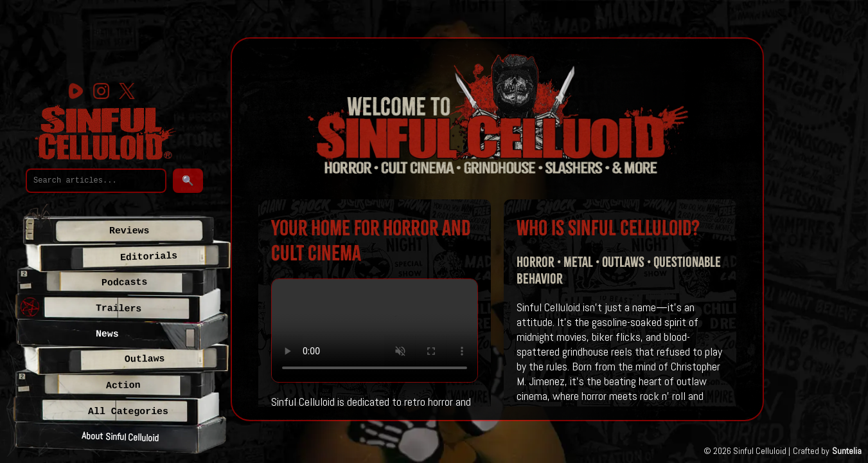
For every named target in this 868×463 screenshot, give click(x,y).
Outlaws (144, 359)
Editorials (149, 257)
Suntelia (847, 451)
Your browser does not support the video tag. (375, 331)
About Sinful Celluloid (120, 436)
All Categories (128, 412)
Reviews (129, 231)
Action (123, 386)
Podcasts (125, 283)
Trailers (119, 308)
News (107, 334)
